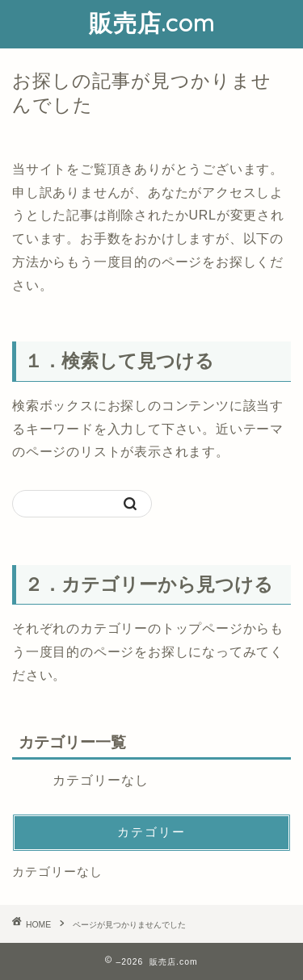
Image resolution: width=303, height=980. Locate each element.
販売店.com (152, 23)
